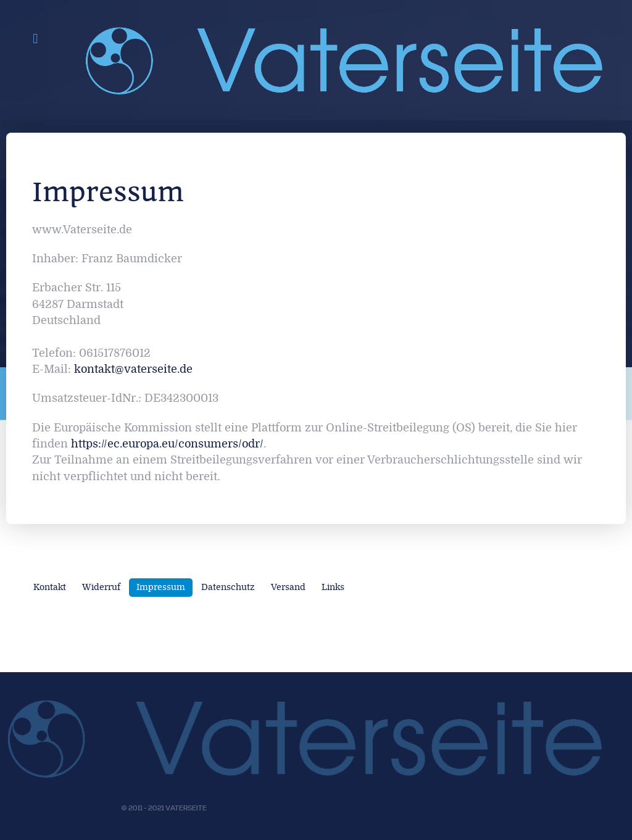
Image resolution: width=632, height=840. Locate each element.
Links (333, 587)
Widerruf (101, 587)
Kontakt (50, 587)
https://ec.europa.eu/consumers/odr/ (167, 444)
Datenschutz (228, 587)
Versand (288, 587)
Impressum (161, 587)
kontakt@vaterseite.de (133, 369)
